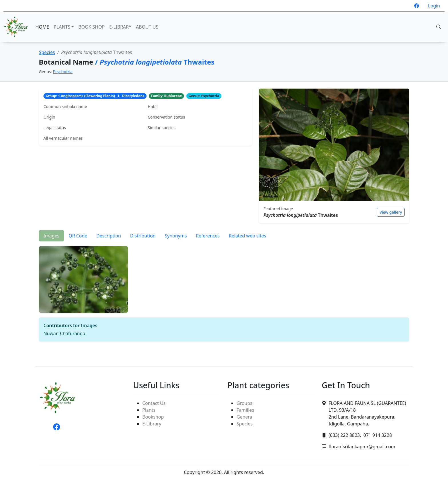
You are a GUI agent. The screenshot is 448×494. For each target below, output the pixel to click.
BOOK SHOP (91, 27)
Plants (149, 410)
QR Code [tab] (78, 236)
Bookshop (153, 417)
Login (434, 6)
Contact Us (154, 403)
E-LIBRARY (120, 27)
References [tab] (208, 236)
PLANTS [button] (62, 27)
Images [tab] (51, 236)
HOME (42, 27)
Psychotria (63, 72)
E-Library (152, 424)
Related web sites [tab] (248, 236)
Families (245, 410)
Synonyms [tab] (176, 236)
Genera (244, 417)
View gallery (391, 212)
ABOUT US (147, 27)
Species (47, 52)
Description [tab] (109, 236)
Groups (244, 403)
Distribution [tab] (143, 236)
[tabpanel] (224, 291)
